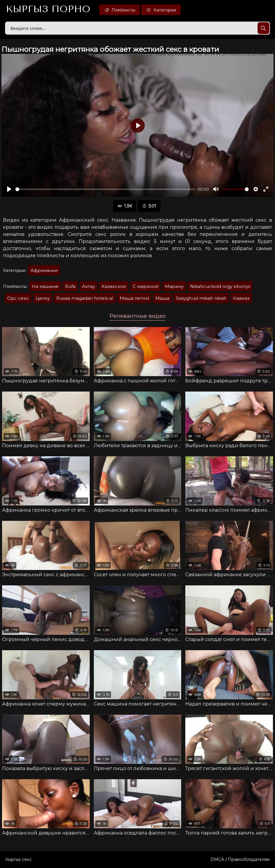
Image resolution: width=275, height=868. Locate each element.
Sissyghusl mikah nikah (201, 298)
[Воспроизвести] (9, 189)
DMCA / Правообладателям (240, 859)
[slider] (105, 189)
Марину (174, 286)
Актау (89, 286)
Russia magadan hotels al (85, 298)
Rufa (70, 286)
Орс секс (18, 298)
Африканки (44, 270)
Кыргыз (48, 9)
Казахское (114, 286)
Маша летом (134, 298)
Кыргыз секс (19, 859)
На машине (45, 286)
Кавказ (241, 298)
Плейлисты (119, 10)
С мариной (145, 286)
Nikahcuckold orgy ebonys (220, 286)
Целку (43, 298)
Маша (162, 298)
